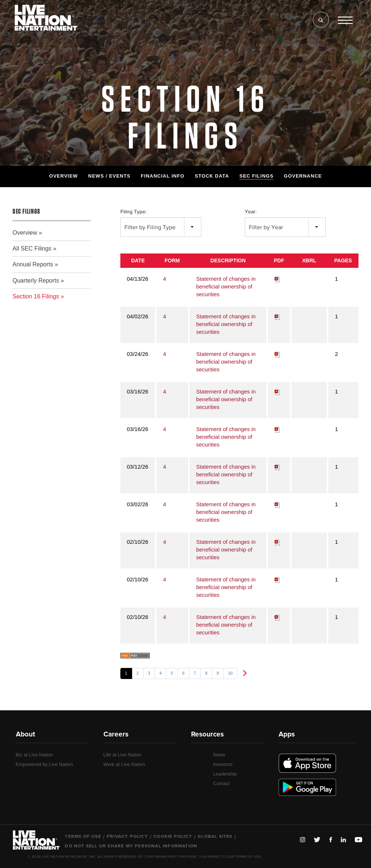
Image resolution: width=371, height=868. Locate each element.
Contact (221, 783)
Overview (64, 176)
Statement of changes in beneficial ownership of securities (226, 286)
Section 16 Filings (36, 296)
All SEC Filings (32, 248)
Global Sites (215, 837)
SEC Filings (256, 176)
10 (230, 673)
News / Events (109, 176)
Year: (251, 212)
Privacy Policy (127, 837)
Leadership (225, 774)
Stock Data (212, 176)
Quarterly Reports (36, 281)
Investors (223, 764)
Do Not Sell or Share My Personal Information (131, 846)
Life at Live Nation (123, 755)
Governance (303, 176)
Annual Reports (33, 264)
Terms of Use (83, 837)
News (219, 755)
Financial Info (163, 176)
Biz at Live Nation (34, 755)
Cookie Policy (173, 837)
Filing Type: (133, 212)
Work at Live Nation (124, 764)
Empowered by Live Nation (44, 764)
